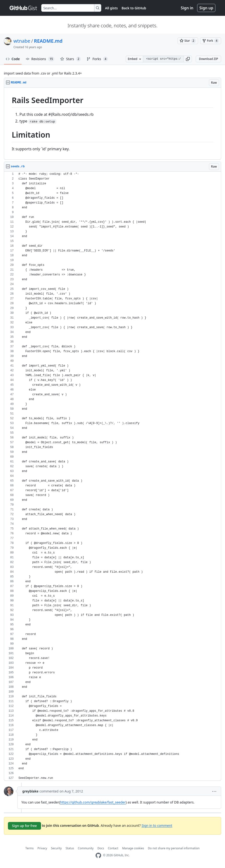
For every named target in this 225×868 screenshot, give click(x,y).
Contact (113, 848)
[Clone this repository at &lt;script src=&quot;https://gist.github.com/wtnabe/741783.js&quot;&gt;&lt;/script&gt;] (163, 59)
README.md (48, 41)
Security (56, 848)
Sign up (206, 8)
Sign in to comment (157, 825)
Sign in (187, 8)
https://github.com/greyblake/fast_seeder (93, 802)
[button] (188, 59)
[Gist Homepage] (24, 8)
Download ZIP (208, 59)
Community (86, 848)
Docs (101, 848)
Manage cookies (133, 848)
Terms (30, 848)
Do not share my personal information (174, 848)
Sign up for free (24, 826)
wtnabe (22, 41)
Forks (97, 59)
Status (70, 848)
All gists (111, 8)
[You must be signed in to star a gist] (188, 41)
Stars (71, 59)
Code (13, 59)
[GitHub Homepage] (98, 855)
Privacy (42, 848)
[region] (112, 124)
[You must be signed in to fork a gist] (211, 41)
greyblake (30, 791)
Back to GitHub (134, 8)
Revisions (40, 59)
